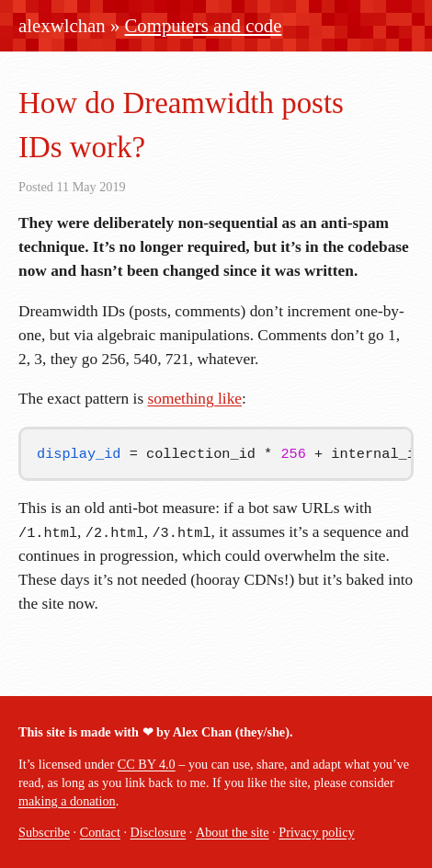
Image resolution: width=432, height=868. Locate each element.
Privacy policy (316, 832)
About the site (233, 832)
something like (195, 399)
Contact (100, 832)
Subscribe (44, 832)
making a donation (67, 801)
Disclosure (159, 832)
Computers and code (204, 25)
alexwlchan (62, 25)
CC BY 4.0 (147, 764)
